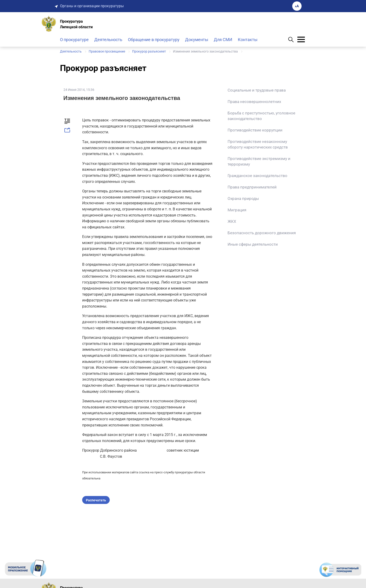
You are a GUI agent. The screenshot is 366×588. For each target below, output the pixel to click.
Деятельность (108, 40)
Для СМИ (223, 40)
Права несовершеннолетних (254, 102)
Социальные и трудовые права (257, 90)
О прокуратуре (74, 40)
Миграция (237, 210)
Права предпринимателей (252, 187)
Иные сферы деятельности (253, 244)
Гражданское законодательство (257, 176)
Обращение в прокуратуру (154, 40)
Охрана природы (243, 198)
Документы (197, 40)
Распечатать (96, 500)
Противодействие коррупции (255, 130)
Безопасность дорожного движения (262, 233)
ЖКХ (232, 221)
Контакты (248, 40)
